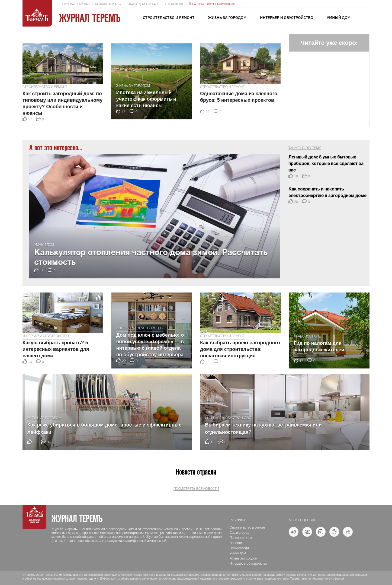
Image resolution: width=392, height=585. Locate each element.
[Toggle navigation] (365, 18)
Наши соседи (239, 548)
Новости (236, 543)
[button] (28, 36)
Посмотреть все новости (196, 489)
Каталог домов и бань (143, 4)
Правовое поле (307, 337)
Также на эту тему (305, 148)
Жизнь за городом (227, 18)
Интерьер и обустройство (287, 18)
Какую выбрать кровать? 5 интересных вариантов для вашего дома (56, 349)
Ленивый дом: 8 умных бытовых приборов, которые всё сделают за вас (326, 164)
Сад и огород (240, 533)
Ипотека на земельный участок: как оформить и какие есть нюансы (146, 99)
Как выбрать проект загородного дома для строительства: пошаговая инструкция (240, 349)
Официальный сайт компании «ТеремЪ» (91, 4)
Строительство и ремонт (169, 18)
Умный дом (339, 18)
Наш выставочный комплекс (212, 4)
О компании (174, 4)
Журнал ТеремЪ (90, 18)
